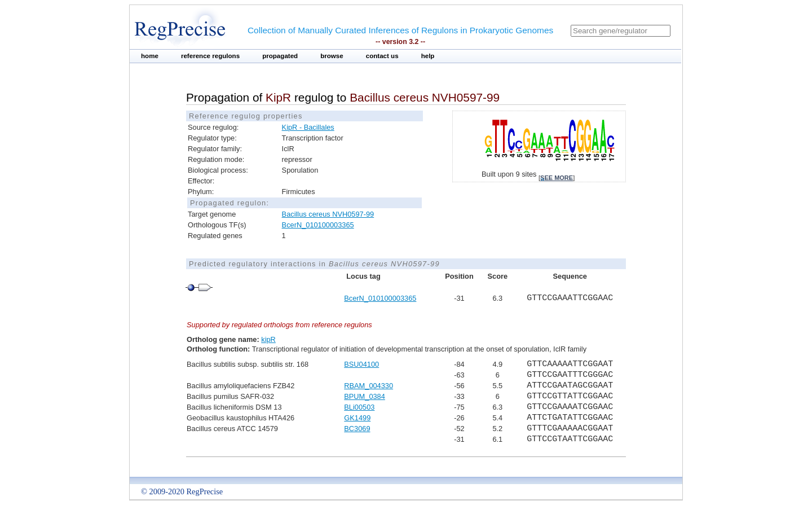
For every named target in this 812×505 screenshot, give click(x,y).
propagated (280, 56)
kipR (268, 339)
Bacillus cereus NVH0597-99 (328, 214)
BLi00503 (359, 407)
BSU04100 (361, 364)
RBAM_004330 (369, 386)
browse (332, 56)
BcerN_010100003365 (318, 225)
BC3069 (357, 429)
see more (557, 178)
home (150, 56)
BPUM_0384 (365, 396)
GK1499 (357, 418)
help (428, 56)
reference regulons (210, 56)
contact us (382, 56)
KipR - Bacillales (308, 127)
